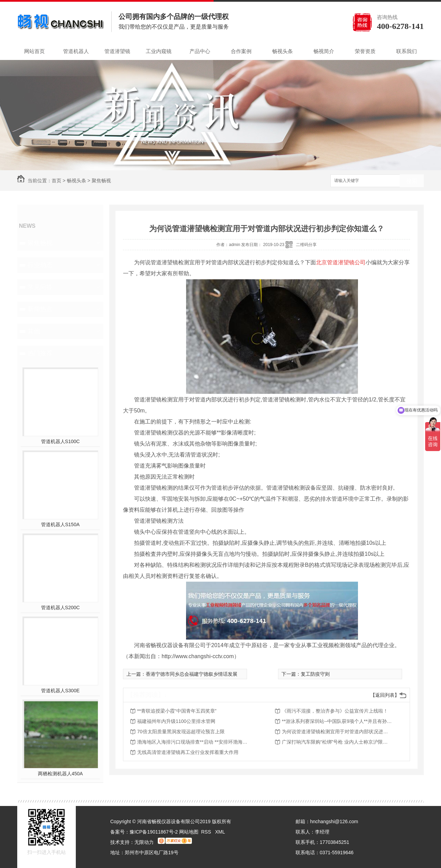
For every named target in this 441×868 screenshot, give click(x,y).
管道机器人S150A (60, 524)
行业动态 (40, 265)
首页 (57, 181)
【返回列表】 (385, 695)
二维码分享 (306, 245)
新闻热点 (40, 309)
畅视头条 (283, 51)
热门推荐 (40, 353)
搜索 (412, 181)
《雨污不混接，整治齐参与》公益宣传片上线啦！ (335, 711)
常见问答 (40, 287)
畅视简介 (324, 51)
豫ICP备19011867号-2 (154, 832)
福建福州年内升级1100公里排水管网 (176, 721)
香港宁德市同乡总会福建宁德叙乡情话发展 (192, 674)
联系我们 (407, 51)
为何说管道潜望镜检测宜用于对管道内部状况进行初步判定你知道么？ (337, 732)
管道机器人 (76, 51)
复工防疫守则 (315, 674)
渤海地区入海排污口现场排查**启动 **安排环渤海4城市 (192, 742)
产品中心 (200, 51)
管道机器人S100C (60, 441)
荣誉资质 (365, 51)
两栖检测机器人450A (60, 774)
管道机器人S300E (60, 691)
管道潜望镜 (117, 51)
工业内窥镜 (159, 51)
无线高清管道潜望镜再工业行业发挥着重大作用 (188, 752)
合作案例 (241, 51)
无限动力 (144, 842)
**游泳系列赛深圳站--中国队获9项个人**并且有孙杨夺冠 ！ (337, 721)
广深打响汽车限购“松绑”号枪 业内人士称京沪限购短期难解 (337, 742)
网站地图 (189, 832)
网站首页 (34, 51)
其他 (34, 331)
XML (220, 832)
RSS (207, 832)
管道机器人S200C (60, 607)
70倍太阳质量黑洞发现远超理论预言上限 (181, 732)
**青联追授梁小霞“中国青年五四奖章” (177, 711)
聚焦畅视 (101, 181)
